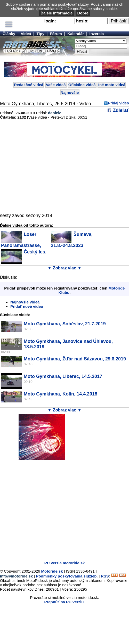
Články (9, 34)
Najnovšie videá (25, 302)
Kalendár (76, 34)
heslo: (82, 21)
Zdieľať (120, 110)
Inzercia (97, 34)
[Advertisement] (48, 509)
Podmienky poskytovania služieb (66, 576)
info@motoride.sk (16, 576)
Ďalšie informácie (57, 13)
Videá (26, 34)
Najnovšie (70, 92)
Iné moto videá (112, 85)
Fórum (56, 34)
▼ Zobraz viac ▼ (65, 268)
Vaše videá (56, 85)
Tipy (40, 34)
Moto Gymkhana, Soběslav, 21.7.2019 (65, 324)
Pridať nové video (27, 306)
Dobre (83, 13)
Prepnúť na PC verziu (64, 602)
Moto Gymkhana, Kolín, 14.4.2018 (61, 394)
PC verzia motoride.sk (65, 563)
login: (50, 21)
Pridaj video (118, 103)
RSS (105, 576)
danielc (55, 113)
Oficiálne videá (82, 85)
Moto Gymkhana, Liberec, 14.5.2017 (63, 376)
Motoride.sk (52, 571)
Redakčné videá (29, 85)
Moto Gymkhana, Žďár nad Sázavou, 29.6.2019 (75, 359)
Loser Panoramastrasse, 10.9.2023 (21, 243)
